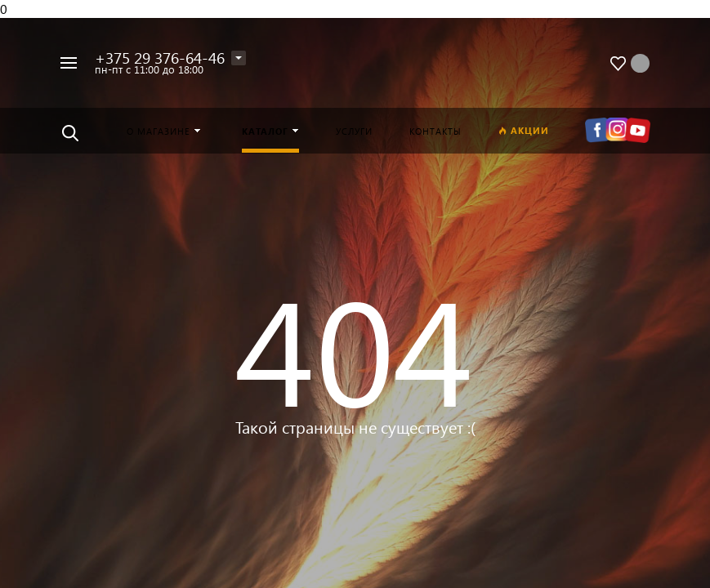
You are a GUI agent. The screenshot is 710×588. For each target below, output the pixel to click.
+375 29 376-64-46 (160, 58)
